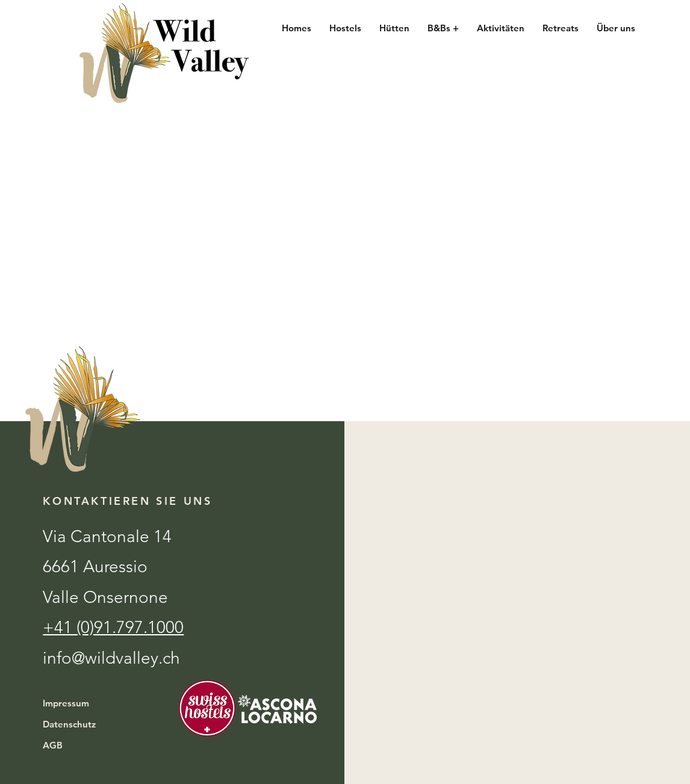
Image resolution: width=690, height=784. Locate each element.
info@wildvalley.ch (111, 658)
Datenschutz (69, 724)
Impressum (66, 703)
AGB (53, 745)
